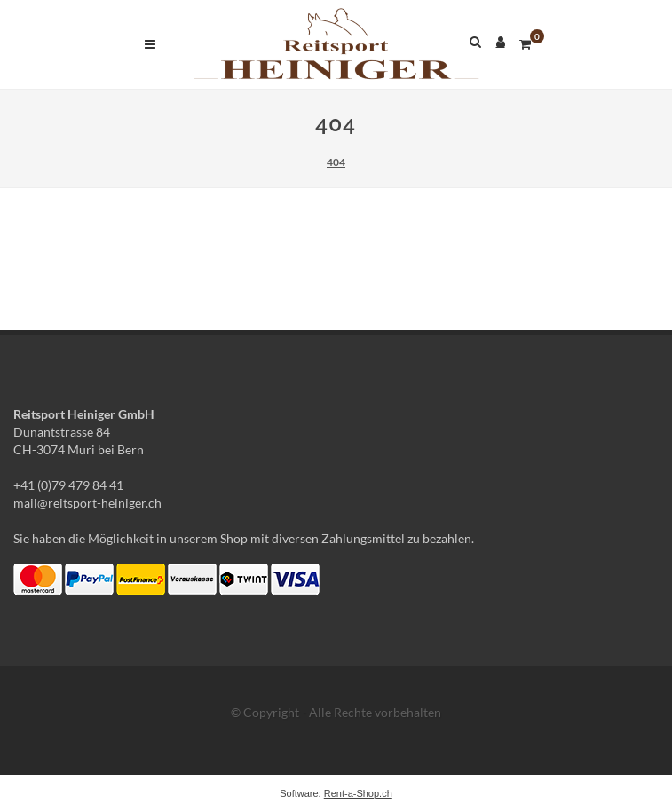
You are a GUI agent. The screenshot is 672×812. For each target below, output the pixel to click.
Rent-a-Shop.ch (358, 793)
